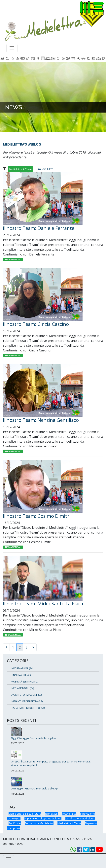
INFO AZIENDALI (13, 259)
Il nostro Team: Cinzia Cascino (36, 324)
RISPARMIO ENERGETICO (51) (28, 708)
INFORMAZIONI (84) (22, 668)
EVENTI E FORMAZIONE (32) (27, 695)
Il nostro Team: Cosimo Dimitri (37, 516)
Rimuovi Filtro (45, 169)
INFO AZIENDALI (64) (22, 688)
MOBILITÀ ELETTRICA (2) (25, 681)
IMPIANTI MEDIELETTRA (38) (27, 701)
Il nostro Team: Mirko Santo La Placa (43, 603)
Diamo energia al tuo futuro (25, 814)
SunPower (15, 823)
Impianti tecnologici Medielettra (43, 818)
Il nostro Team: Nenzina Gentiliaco (41, 420)
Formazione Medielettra (39, 823)
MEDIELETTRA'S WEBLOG (22, 144)
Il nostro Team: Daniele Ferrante (39, 228)
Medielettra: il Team (69, 823)
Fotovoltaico (69, 814)
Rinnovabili (52, 814)
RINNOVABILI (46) (21, 675)
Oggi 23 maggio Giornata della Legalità (33, 738)
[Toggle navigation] (12, 48)
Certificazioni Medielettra (80, 818)
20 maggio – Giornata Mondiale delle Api (35, 788)
